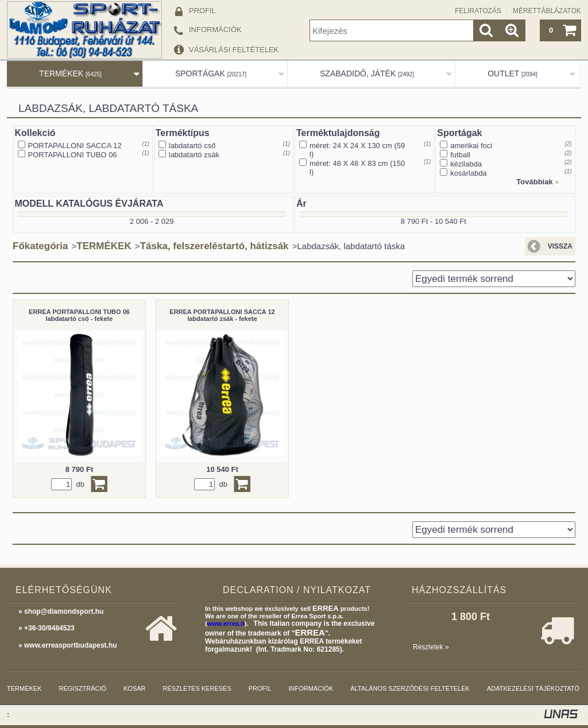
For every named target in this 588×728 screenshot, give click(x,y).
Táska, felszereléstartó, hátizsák (214, 246)
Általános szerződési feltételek (410, 688)
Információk (311, 688)
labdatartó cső (192, 146)
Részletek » (431, 647)
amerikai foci (471, 146)
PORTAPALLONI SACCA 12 (75, 146)
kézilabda (466, 164)
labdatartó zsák (194, 155)
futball (460, 155)
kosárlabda (469, 173)
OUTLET (512, 73)
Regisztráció (83, 688)
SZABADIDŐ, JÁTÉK (367, 73)
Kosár (135, 688)
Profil (260, 688)
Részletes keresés (197, 688)
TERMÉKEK (70, 73)
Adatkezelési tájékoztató (533, 688)
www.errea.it (226, 624)
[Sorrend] (494, 279)
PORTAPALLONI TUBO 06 (73, 155)
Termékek (24, 688)
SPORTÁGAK (211, 73)
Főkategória (40, 246)
